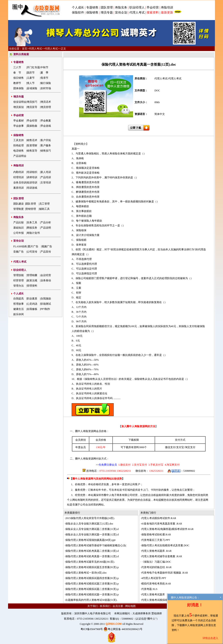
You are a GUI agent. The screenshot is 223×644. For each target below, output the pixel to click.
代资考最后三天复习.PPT (156, 540)
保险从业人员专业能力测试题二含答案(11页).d (92, 529)
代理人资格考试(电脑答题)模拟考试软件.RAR (167, 529)
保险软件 (78, 13)
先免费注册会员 (108, 465)
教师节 (17, 83)
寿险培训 (167, 8)
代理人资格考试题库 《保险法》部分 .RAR (166, 594)
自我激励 (46, 299)
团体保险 (19, 88)
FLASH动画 (20, 246)
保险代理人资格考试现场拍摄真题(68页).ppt (90, 540)
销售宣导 (32, 151)
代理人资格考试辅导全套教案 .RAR (162, 556)
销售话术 (32, 140)
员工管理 (44, 204)
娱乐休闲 (19, 314)
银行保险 (46, 83)
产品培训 (46, 177)
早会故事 (19, 126)
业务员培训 (20, 183)
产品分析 (46, 222)
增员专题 (107, 13)
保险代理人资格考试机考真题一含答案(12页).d (92, 556)
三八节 (17, 67)
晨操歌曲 (32, 126)
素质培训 (19, 188)
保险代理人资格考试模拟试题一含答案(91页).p (92, 594)
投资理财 (32, 145)
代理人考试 (137, 13)
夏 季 (44, 73)
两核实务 (32, 228)
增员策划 (19, 107)
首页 (25, 49)
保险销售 (92, 13)
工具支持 (19, 140)
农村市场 (46, 88)
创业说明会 (20, 102)
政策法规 (32, 280)
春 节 (17, 73)
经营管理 (19, 280)
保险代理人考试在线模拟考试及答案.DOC (165, 545)
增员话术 (46, 102)
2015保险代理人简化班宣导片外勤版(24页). (90, 518)
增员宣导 (32, 107)
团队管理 (107, 8)
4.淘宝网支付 (172, 465)
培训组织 (32, 172)
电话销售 (19, 151)
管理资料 (32, 286)
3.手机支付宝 (155, 465)
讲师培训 (32, 177)
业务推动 (46, 280)
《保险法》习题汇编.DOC (156, 562)
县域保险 (32, 88)
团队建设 (19, 204)
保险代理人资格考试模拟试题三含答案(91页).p (92, 584)
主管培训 (46, 183)
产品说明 (46, 228)
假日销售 (19, 78)
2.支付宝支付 (139, 465)
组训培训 (32, 183)
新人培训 (46, 172)
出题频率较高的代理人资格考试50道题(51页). (91, 600)
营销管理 (31, 209)
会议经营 (46, 275)
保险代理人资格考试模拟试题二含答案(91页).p (92, 589)
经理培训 (19, 177)
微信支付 (170, 447)
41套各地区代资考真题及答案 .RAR (162, 524)
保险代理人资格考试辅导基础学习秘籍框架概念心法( (96, 545)
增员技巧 (32, 102)
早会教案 (46, 121)
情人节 (31, 83)
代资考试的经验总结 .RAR (156, 567)
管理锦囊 (32, 275)
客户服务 (46, 145)
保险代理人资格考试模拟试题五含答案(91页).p (92, 567)
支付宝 (180, 447)
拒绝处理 (19, 145)
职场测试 (46, 304)
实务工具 (32, 222)
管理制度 (19, 209)
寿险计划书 (33, 233)
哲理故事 (19, 304)
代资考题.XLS (149, 589)
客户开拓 (46, 140)
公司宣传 (32, 252)
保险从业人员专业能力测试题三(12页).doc (89, 524)
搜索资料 (153, 13)
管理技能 (19, 275)
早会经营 (153, 8)
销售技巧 (46, 151)
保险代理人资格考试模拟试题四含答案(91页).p (92, 578)
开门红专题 (33, 67)
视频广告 (47, 246)
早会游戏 (46, 126)
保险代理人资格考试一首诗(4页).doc (86, 573)
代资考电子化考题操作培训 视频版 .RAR (165, 573)
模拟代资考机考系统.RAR (156, 584)
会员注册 (118, 606)
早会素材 (19, 121)
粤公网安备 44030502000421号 (123, 629)
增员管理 (46, 107)
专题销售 (93, 8)
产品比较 (19, 222)
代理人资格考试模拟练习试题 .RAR (162, 600)
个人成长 (78, 8)
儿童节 (31, 78)
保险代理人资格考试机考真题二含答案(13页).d (92, 551)
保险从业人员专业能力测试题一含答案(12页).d (92, 535)
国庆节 (31, 73)
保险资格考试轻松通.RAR (156, 535)
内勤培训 (19, 172)
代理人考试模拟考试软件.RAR (159, 518)
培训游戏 (32, 188)
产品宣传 (46, 252)
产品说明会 (20, 156)
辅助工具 (44, 209)
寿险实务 (121, 8)
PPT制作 (45, 309)
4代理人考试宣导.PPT (154, 578)
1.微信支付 (124, 465)
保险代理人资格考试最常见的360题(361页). (90, 562)
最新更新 (167, 13)
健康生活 (19, 309)
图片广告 (33, 246)
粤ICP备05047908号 (92, 629)
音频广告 (19, 252)
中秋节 (44, 67)
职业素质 (32, 299)
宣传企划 (121, 13)
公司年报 (19, 233)
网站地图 (130, 606)
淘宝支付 (190, 447)
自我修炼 (32, 309)
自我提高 (19, 299)
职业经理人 (137, 8)
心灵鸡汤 (32, 304)
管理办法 (19, 286)
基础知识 (19, 228)
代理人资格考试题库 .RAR (156, 551)
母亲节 (44, 78)
